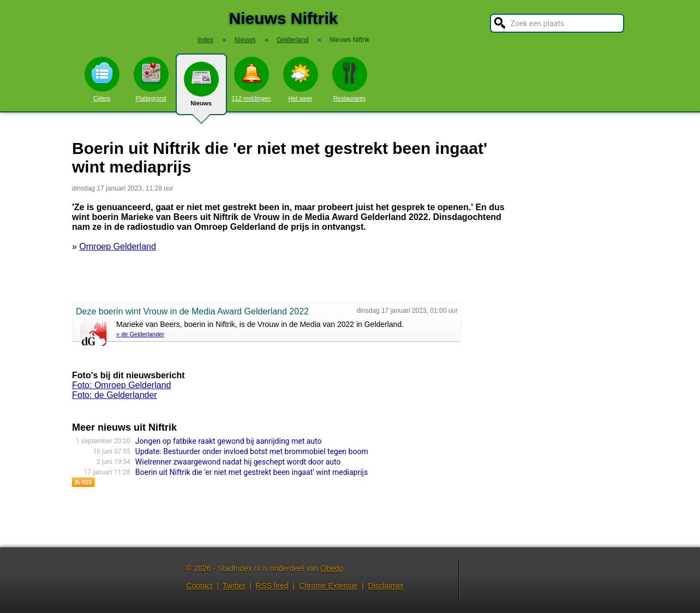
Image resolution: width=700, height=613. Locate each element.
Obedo (332, 568)
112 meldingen (251, 79)
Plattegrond (151, 79)
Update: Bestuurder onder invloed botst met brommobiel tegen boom (252, 451)
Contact (199, 586)
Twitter (234, 586)
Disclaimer (386, 586)
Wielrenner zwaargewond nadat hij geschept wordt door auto (238, 462)
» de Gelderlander (140, 334)
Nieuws (201, 88)
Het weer (301, 79)
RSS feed (272, 586)
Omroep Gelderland (118, 246)
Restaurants (350, 79)
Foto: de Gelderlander (115, 395)
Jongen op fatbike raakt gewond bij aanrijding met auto (229, 441)
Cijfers (102, 79)
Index (205, 40)
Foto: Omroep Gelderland (121, 385)
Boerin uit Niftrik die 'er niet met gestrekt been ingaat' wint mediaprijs (252, 472)
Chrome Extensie (328, 586)
